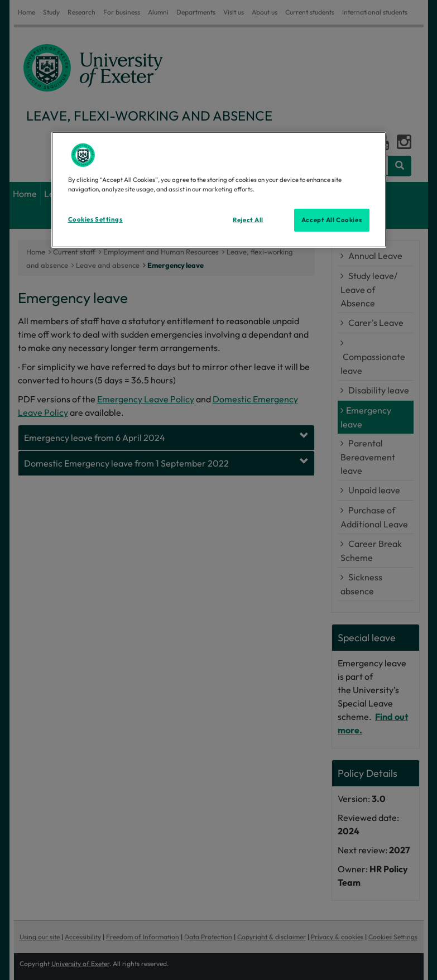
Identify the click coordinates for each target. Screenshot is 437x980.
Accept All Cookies (332, 219)
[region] (219, 190)
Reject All (248, 219)
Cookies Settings (95, 219)
